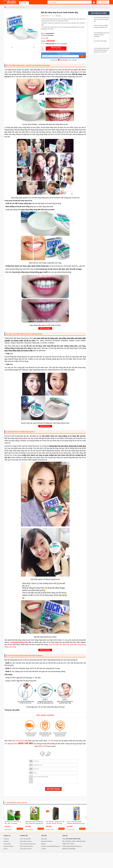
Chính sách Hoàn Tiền (26, 849)
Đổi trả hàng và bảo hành (26, 846)
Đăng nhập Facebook (47, 841)
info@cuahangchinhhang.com (74, 846)
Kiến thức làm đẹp (8, 846)
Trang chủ (6, 839)
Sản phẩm (6, 841)
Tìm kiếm (44, 849)
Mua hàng (20, 829)
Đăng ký (43, 844)
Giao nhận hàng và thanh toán (28, 844)
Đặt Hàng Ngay (56, 49)
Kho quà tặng (7, 844)
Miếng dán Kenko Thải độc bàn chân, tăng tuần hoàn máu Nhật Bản (35, 823)
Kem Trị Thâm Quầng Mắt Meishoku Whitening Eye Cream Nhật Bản (76, 823)
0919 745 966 (104, 2)
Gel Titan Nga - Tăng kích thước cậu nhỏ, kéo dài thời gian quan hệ (55, 823)
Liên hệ (5, 849)
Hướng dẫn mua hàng (26, 841)
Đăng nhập (44, 839)
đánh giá (58, 16)
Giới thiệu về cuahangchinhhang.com (51, 846)
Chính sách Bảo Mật (25, 839)
